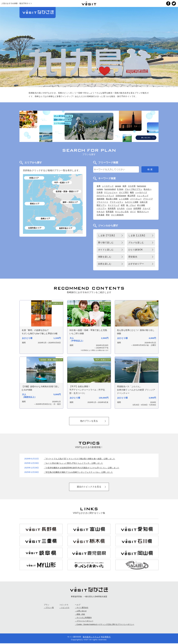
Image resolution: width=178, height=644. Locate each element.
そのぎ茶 (132, 186)
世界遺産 (110, 212)
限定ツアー (102, 205)
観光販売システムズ (92, 637)
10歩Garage (121, 196)
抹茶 (124, 186)
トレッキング (143, 196)
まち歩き (121, 208)
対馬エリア (34, 178)
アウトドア (148, 199)
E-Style (120, 189)
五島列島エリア (35, 228)
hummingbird (110, 189)
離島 (132, 192)
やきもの (101, 212)
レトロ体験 (124, 199)
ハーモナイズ (141, 192)
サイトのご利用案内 (84, 618)
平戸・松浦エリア (62, 182)
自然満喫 (137, 208)
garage (118, 186)
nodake (100, 189)
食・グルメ (131, 205)
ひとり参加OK (117, 215)
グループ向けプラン (133, 189)
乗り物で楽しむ (106, 243)
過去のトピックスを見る (89, 487)
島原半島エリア (66, 228)
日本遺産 (101, 215)
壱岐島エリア (35, 204)
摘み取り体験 (112, 199)
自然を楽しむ (105, 264)
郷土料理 (131, 196)
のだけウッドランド (105, 196)
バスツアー (102, 208)
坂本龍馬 (112, 208)
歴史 (108, 215)
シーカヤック (108, 186)
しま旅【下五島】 (107, 235)
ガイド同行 (124, 192)
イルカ (129, 208)
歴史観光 (133, 257)
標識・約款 (81, 615)
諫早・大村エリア (71, 202)
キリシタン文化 (122, 212)
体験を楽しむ (105, 257)
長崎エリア (45, 218)
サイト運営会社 (82, 608)
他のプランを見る (89, 421)
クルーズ (146, 208)
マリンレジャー (111, 192)
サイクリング (114, 205)
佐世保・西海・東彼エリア (67, 191)
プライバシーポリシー (85, 622)
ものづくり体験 (132, 202)
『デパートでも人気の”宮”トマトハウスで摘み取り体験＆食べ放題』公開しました (79, 459)
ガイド (133, 212)
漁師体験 (101, 199)
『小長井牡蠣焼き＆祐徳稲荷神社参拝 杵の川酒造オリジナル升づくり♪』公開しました (82, 468)
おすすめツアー (136, 264)
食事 (99, 186)
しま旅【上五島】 (137, 235)
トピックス (65, 608)
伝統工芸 (144, 202)
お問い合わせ (82, 611)
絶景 (123, 205)
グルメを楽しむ (136, 243)
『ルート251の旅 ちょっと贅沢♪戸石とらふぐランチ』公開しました (73, 463)
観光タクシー (143, 212)
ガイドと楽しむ (106, 250)
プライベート (102, 202)
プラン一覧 (50, 608)
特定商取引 (106, 637)
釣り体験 (141, 205)
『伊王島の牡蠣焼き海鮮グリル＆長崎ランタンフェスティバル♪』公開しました (78, 472)
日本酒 (100, 192)
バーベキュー (136, 199)
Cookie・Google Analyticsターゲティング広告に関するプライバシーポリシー (105, 625)
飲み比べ (148, 189)
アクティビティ (117, 202)
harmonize (141, 186)
